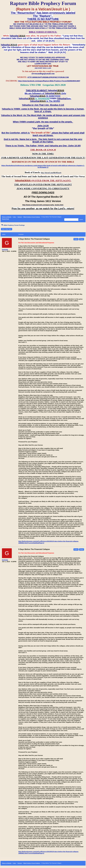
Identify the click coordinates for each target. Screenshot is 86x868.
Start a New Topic (7, 229)
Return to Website (7, 217)
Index (14, 217)
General (20, 217)
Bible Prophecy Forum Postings (32, 217)
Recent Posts (5, 219)
